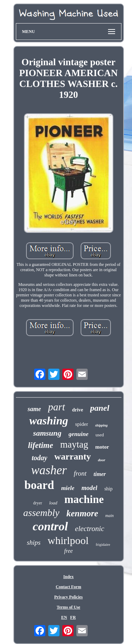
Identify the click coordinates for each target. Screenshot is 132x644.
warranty (73, 457)
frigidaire (103, 544)
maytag (74, 444)
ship (108, 489)
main (109, 516)
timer (100, 474)
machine (84, 499)
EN (64, 617)
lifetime (40, 445)
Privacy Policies (68, 597)
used (100, 435)
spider (82, 424)
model (89, 488)
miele (68, 488)
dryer (37, 503)
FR (73, 617)
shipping (101, 425)
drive (78, 410)
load (53, 503)
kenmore (82, 513)
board (39, 485)
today (39, 458)
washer (49, 470)
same (34, 409)
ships (34, 542)
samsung (47, 433)
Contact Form (68, 587)
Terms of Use (68, 607)
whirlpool (68, 540)
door (102, 460)
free (68, 551)
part (56, 407)
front (80, 473)
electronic (90, 529)
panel (100, 408)
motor (102, 447)
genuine (79, 434)
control (50, 526)
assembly (41, 513)
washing (49, 421)
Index (68, 577)
